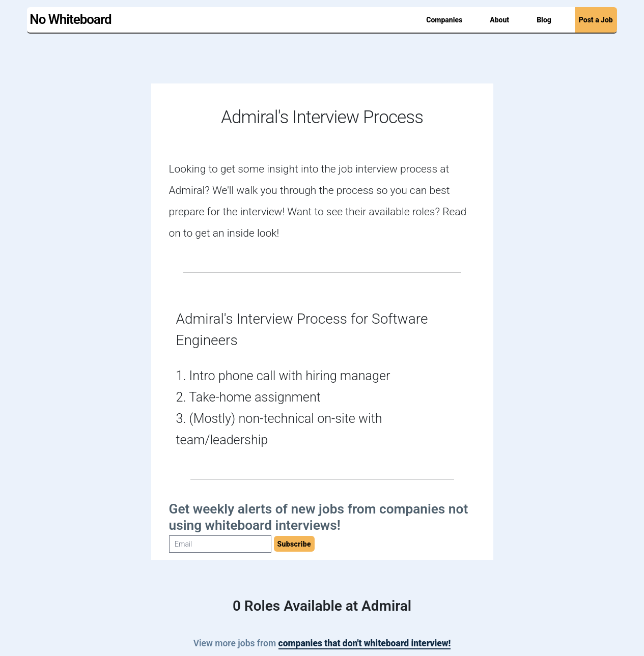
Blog (544, 20)
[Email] (220, 544)
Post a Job (596, 20)
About (499, 20)
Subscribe (295, 544)
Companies (444, 20)
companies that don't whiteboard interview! (365, 643)
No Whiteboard (70, 19)
